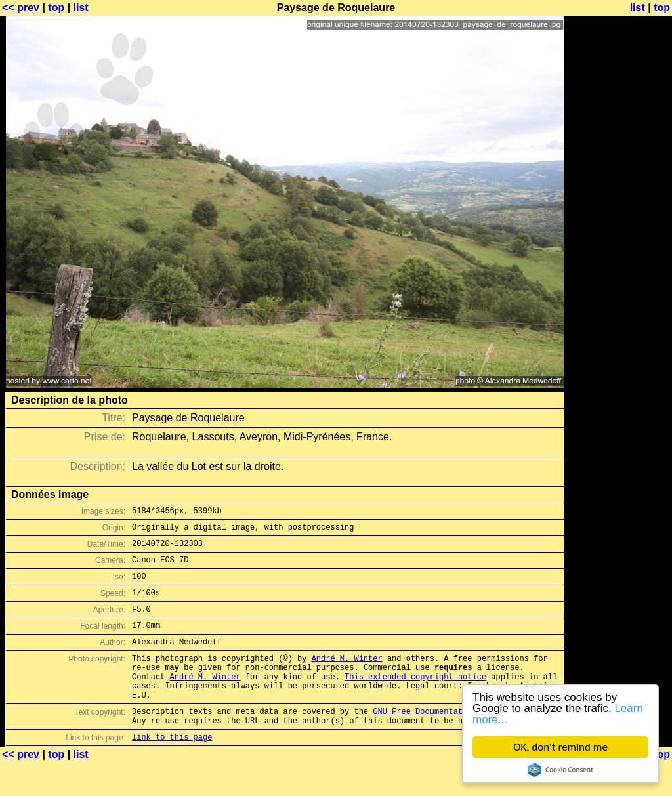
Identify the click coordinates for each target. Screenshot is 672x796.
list (81, 8)
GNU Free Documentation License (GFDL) (460, 741)
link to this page (172, 770)
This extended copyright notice (415, 700)
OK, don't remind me (560, 747)
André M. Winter (347, 678)
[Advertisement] (619, 325)
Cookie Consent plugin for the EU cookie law (560, 770)
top (56, 8)
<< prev (21, 8)
